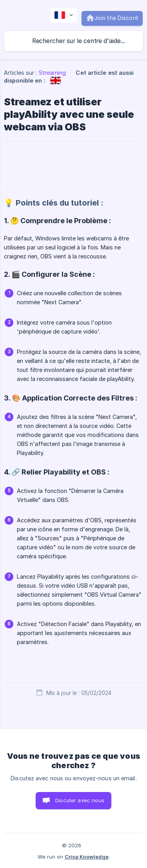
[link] (55, 80)
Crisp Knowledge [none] (87, 857)
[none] (64, 15)
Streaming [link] (53, 73)
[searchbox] (73, 41)
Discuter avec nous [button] (80, 800)
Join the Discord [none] (116, 18)
